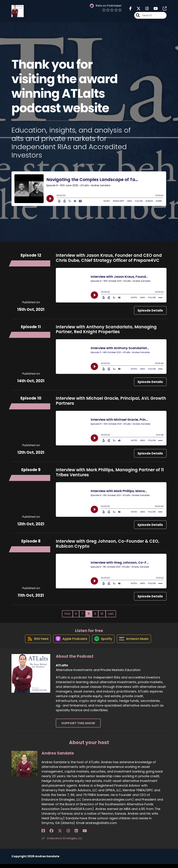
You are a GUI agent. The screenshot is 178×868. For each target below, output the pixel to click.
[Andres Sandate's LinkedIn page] (60, 835)
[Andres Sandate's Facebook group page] (47, 835)
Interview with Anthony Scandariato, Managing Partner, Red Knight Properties (106, 329)
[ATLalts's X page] (136, 10)
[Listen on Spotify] (103, 642)
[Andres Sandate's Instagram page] (56, 835)
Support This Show (78, 727)
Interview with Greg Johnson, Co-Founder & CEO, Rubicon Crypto (108, 544)
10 (102, 614)
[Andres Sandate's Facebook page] (43, 835)
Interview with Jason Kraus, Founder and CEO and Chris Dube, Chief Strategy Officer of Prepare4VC (109, 258)
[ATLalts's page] (163, 10)
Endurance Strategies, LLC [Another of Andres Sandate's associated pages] (62, 842)
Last (111, 614)
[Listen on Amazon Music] (136, 642)
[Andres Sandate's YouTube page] (65, 835)
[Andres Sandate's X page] (52, 835)
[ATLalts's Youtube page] (154, 10)
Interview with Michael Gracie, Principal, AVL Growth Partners (111, 401)
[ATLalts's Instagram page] (145, 10)
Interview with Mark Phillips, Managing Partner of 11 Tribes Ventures (110, 472)
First (67, 614)
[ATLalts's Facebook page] (131, 10)
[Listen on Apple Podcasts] (69, 642)
